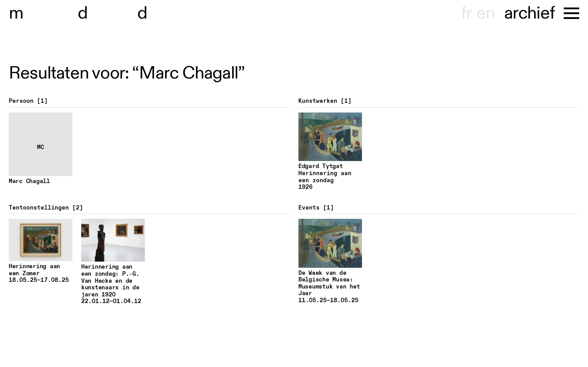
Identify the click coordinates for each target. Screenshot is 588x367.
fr (466, 13)
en (486, 13)
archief (530, 13)
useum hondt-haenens (109, 13)
